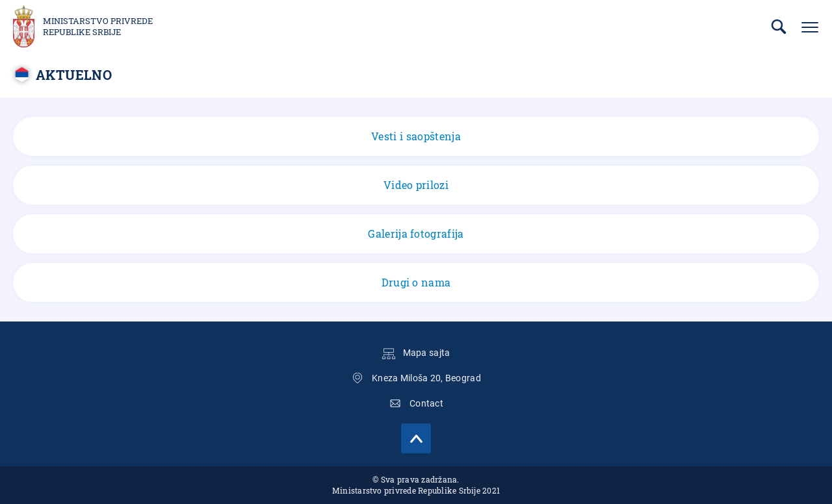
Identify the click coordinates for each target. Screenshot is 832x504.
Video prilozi (416, 185)
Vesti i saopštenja (416, 136)
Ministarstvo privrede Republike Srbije (98, 27)
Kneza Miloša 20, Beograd (426, 378)
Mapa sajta (427, 353)
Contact (426, 403)
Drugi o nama (416, 282)
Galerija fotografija (416, 233)
